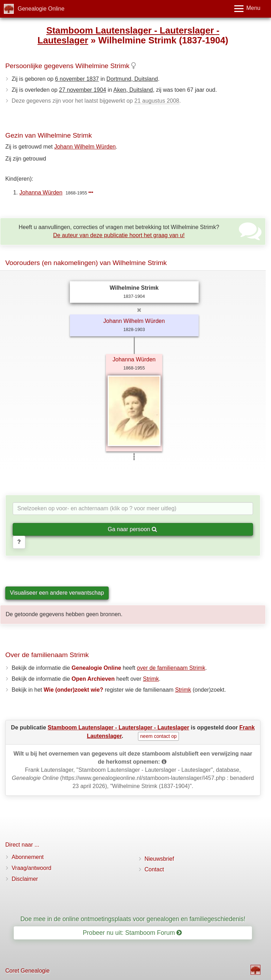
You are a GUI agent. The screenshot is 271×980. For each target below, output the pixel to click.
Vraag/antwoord (31, 868)
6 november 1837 (77, 79)
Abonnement (28, 857)
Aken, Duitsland (133, 90)
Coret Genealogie (27, 971)
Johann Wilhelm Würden (85, 147)
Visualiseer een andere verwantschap (57, 593)
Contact (154, 869)
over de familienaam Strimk (171, 668)
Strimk (151, 679)
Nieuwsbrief (159, 859)
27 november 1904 (82, 90)
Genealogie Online (41, 9)
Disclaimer (25, 879)
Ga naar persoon (132, 529)
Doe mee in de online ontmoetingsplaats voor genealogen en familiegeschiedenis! (133, 919)
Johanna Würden (41, 193)
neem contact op (158, 736)
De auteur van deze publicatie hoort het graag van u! (119, 235)
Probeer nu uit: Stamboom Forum (133, 933)
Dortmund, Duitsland (132, 79)
